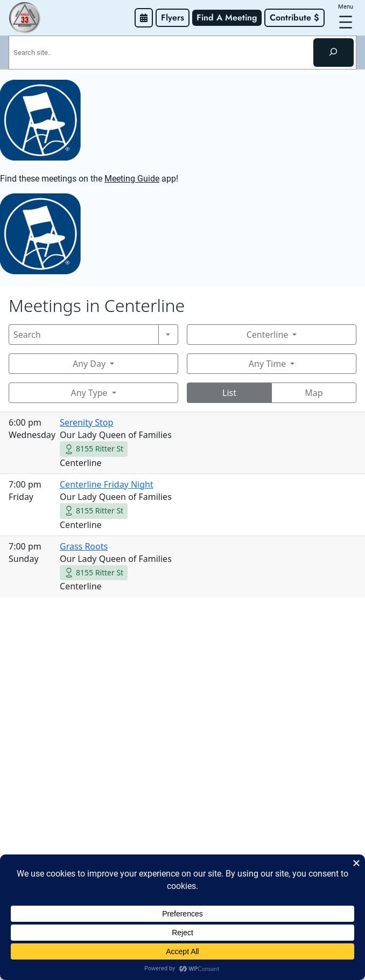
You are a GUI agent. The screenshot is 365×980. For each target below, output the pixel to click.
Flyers (173, 18)
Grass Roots (84, 546)
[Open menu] (346, 22)
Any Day (89, 364)
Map (314, 393)
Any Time (267, 364)
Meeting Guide (132, 179)
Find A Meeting (227, 18)
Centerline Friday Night (107, 484)
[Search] (334, 52)
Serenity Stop (86, 422)
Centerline (268, 335)
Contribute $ (294, 18)
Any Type (89, 393)
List (229, 393)
